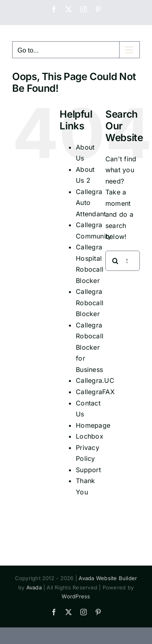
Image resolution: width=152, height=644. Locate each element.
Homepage (93, 425)
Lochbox (90, 436)
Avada (34, 587)
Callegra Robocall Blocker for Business (90, 347)
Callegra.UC (95, 380)
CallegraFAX (95, 392)
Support (88, 470)
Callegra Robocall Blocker (90, 303)
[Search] (116, 261)
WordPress (76, 596)
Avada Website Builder (108, 578)
